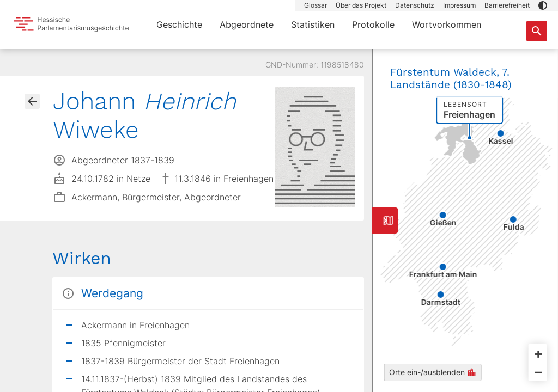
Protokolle (373, 24)
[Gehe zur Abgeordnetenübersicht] (32, 101)
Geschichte (179, 24)
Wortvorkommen (447, 24)
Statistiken (313, 24)
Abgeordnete (247, 24)
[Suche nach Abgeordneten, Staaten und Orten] (537, 31)
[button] (543, 5)
